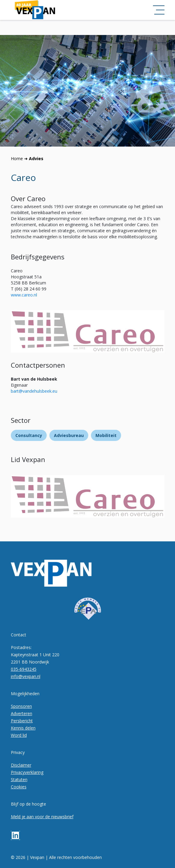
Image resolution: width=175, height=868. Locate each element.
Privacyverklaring (27, 772)
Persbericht (22, 721)
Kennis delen (23, 728)
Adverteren (22, 713)
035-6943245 (24, 669)
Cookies (19, 787)
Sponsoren (21, 706)
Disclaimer (21, 765)
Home (17, 158)
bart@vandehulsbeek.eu (34, 391)
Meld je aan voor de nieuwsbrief (42, 817)
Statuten (19, 779)
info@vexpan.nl (26, 676)
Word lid (19, 735)
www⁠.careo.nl (24, 295)
